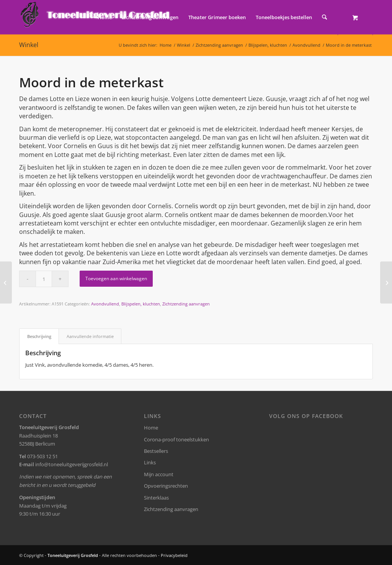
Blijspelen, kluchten (141, 304)
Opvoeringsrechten (166, 486)
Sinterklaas (156, 498)
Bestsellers (156, 451)
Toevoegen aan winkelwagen (116, 278)
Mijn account (159, 474)
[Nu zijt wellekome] (6, 282)
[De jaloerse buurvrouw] (386, 282)
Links (150, 462)
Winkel (29, 45)
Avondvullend (105, 304)
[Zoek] (324, 17)
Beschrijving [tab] (39, 336)
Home (151, 428)
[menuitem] (105, 17)
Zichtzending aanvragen (186, 304)
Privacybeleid (174, 555)
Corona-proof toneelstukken (176, 439)
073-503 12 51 (42, 456)
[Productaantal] (44, 279)
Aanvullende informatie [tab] (90, 336)
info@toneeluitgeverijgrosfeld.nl (72, 464)
